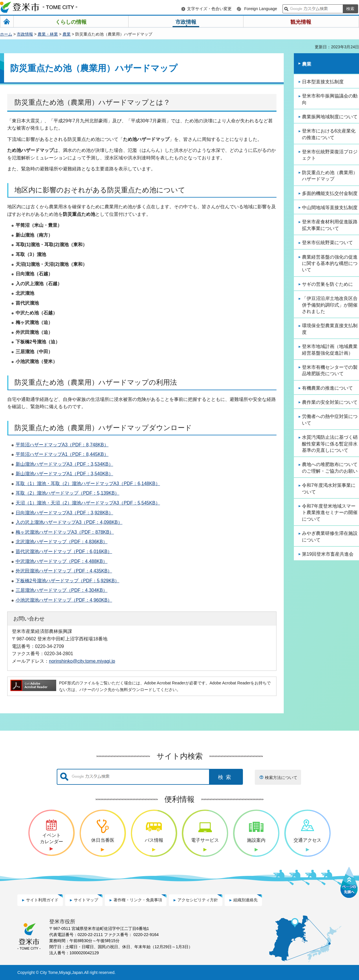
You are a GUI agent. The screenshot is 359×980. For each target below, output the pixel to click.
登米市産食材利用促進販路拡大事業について (330, 225)
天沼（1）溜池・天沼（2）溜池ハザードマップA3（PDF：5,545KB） (88, 503)
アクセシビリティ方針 (198, 900)
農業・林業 (48, 34)
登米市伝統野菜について (327, 243)
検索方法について (281, 778)
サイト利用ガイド (42, 900)
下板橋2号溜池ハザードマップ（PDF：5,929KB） (67, 581)
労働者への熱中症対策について (330, 420)
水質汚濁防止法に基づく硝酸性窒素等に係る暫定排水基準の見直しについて (330, 444)
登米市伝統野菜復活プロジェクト (330, 155)
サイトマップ (86, 900)
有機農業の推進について (327, 388)
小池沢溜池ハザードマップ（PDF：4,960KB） (64, 600)
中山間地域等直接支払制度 (330, 208)
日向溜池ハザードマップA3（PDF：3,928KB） (64, 513)
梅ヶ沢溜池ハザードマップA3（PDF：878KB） (65, 532)
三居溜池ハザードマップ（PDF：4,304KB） (62, 590)
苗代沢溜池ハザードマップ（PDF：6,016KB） (64, 551)
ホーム (6, 34)
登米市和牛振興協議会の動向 (330, 99)
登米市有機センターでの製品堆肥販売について (330, 370)
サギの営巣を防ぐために (327, 284)
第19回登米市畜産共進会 (328, 554)
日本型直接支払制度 (323, 82)
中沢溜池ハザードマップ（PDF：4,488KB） (62, 561)
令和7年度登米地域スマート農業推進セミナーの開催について (330, 513)
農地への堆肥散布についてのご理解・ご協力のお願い (330, 468)
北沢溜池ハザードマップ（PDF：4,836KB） (62, 542)
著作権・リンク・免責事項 (138, 900)
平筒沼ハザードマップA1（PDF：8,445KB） (62, 454)
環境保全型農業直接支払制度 (330, 329)
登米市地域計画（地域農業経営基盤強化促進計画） (330, 350)
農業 (67, 34)
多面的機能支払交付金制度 (330, 193)
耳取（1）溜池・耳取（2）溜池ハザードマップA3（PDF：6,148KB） (88, 483)
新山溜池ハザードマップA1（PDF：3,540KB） (64, 474)
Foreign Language (261, 9)
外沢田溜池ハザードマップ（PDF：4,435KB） (64, 571)
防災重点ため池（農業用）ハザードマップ (330, 176)
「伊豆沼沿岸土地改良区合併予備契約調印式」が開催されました (330, 305)
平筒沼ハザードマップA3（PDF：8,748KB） (62, 445)
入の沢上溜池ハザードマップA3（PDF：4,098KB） (69, 522)
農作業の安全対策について (330, 402)
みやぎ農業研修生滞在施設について (330, 536)
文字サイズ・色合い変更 (209, 9)
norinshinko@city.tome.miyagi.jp (82, 661)
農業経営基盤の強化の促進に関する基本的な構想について (330, 264)
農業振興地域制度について (330, 117)
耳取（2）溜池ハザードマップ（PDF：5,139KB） (67, 493)
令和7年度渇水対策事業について (329, 488)
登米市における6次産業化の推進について (329, 134)
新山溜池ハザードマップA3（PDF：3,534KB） (64, 464)
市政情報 (25, 34)
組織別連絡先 (246, 900)
